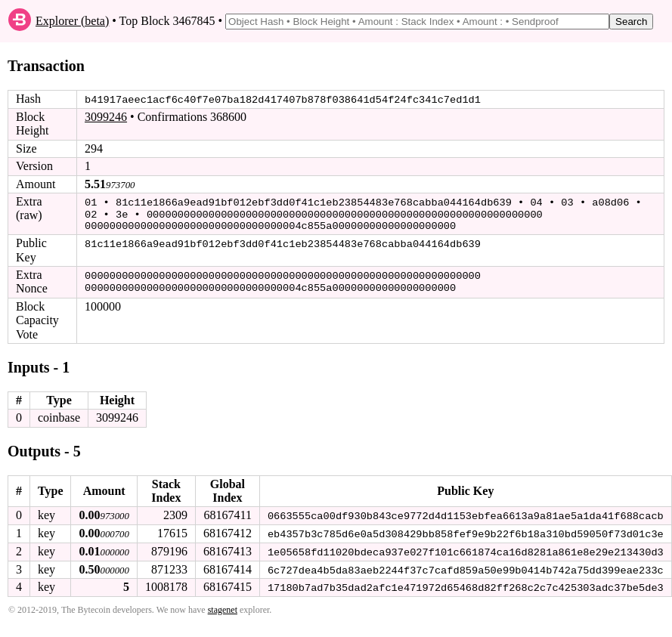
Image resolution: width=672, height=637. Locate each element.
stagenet (223, 607)
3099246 (106, 117)
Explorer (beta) (72, 21)
